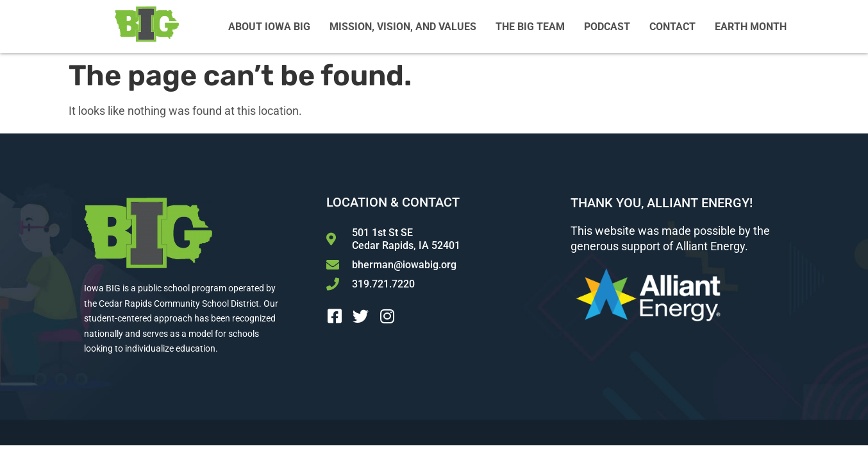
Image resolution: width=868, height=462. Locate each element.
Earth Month (751, 27)
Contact (672, 27)
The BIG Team (530, 27)
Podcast (607, 27)
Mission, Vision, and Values (403, 27)
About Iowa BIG (269, 27)
